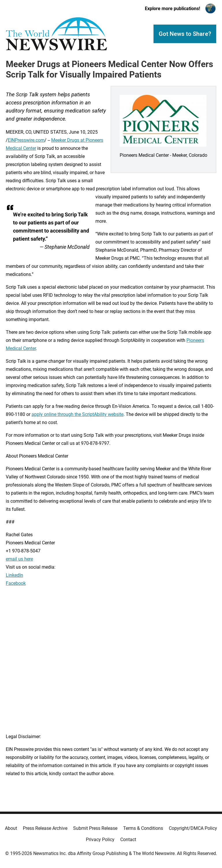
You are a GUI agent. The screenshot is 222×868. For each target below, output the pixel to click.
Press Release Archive (45, 828)
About (11, 828)
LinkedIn (14, 575)
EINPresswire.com (26, 140)
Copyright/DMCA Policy (193, 828)
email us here (19, 559)
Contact (128, 840)
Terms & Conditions (143, 828)
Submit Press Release (95, 828)
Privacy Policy (100, 840)
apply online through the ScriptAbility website (77, 414)
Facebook (16, 583)
